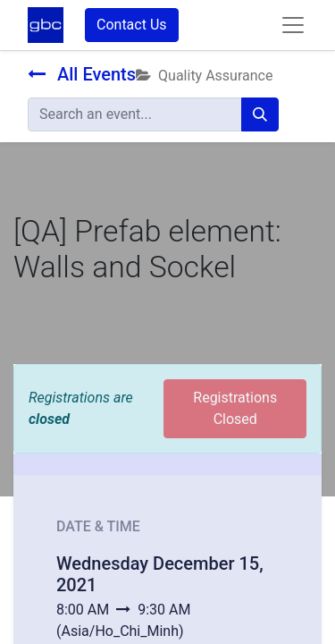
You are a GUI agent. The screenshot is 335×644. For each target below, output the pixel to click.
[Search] (260, 114)
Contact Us (132, 25)
